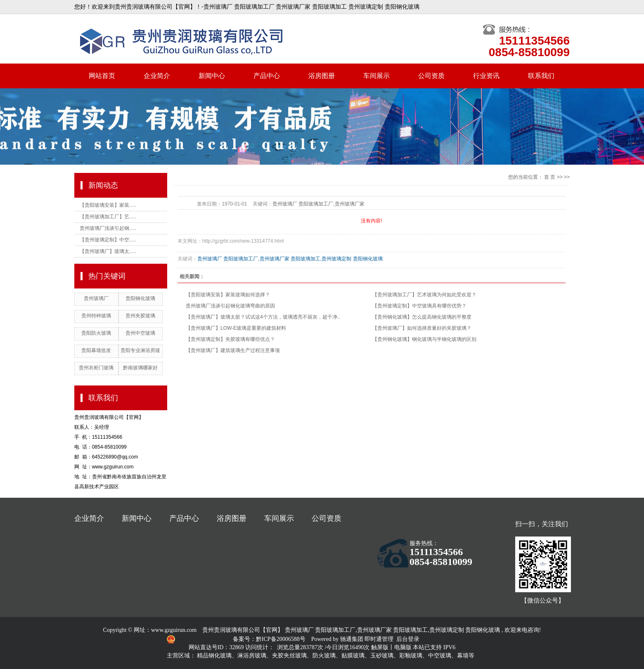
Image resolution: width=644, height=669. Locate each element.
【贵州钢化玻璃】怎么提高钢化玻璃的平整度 (422, 317)
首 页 (550, 177)
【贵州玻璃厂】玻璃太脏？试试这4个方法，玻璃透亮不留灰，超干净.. (263, 317)
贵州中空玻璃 (140, 333)
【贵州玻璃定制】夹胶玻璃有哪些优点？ (230, 339)
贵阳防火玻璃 (96, 333)
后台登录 (408, 639)
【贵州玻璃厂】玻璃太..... (108, 251)
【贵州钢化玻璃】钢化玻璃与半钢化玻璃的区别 (424, 339)
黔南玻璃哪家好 (140, 368)
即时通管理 (379, 639)
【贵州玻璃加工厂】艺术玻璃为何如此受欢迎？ (424, 295)
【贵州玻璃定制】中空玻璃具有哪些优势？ (419, 306)
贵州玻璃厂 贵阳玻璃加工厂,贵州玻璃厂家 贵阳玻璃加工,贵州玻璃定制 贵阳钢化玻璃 (290, 259)
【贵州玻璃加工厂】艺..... (108, 217)
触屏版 (380, 647)
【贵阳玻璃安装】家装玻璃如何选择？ (228, 295)
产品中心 (267, 76)
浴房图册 (322, 76)
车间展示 (376, 76)
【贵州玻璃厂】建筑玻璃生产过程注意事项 (233, 350)
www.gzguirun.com (174, 630)
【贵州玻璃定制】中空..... (108, 240)
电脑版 (403, 647)
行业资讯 (486, 76)
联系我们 (541, 76)
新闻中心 (212, 76)
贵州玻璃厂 (96, 298)
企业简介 (157, 76)
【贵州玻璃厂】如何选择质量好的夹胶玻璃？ (422, 328)
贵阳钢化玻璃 (140, 298)
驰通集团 (353, 639)
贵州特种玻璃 (96, 316)
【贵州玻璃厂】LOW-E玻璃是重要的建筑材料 (236, 328)
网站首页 (102, 76)
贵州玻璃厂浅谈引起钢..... (108, 228)
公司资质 (431, 76)
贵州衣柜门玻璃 (96, 368)
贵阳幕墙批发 (96, 350)
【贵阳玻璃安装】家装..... (108, 205)
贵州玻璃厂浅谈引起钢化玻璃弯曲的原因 (230, 306)
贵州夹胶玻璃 (140, 316)
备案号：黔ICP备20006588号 (270, 639)
